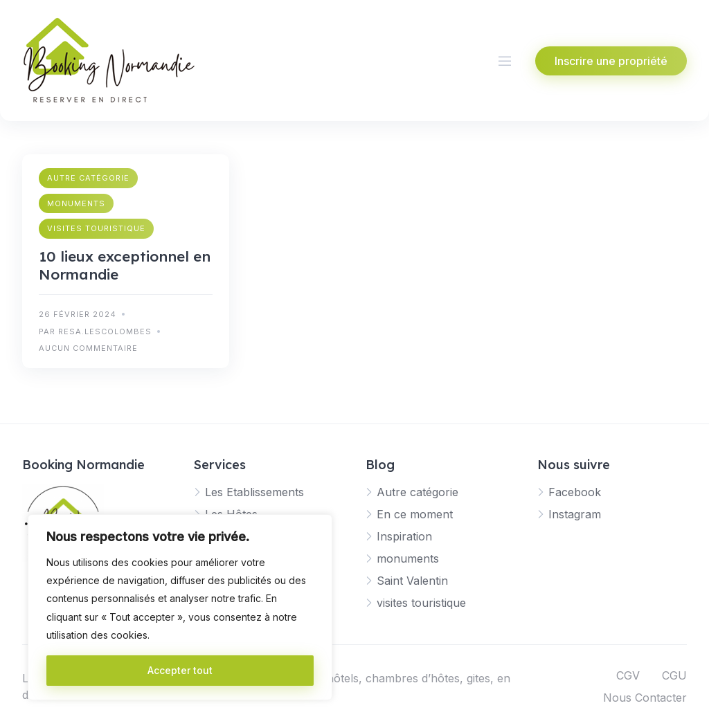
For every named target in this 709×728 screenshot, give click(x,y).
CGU (674, 675)
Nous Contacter (645, 698)
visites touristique (96, 228)
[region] (180, 607)
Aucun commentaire (88, 348)
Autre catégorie (88, 178)
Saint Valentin (412, 581)
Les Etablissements (254, 492)
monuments (76, 203)
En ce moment (415, 514)
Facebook (575, 492)
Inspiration (404, 536)
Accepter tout (180, 670)
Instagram (575, 514)
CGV (628, 675)
